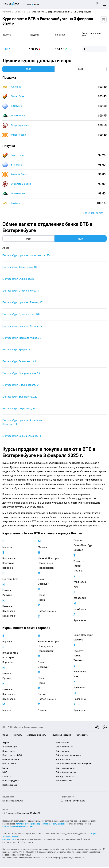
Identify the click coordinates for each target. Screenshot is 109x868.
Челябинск (80, 610)
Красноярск (9, 617)
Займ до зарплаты (65, 777)
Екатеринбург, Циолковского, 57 (21, 386)
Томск (77, 567)
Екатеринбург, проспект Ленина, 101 (23, 303)
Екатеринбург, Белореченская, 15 (21, 374)
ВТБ (26, 12)
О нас (5, 736)
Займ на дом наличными (68, 756)
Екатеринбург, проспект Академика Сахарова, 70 (22, 423)
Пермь (42, 601)
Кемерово (8, 607)
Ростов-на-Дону (47, 612)
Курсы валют (9, 752)
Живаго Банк (18, 135)
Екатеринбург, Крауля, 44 (16, 350)
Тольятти (79, 562)
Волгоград (8, 564)
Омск (41, 580)
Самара (78, 541)
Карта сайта (82, 736)
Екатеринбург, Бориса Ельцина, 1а (22, 437)
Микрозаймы (62, 743)
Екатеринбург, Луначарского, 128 (21, 315)
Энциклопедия (10, 748)
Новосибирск (46, 569)
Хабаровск (80, 599)
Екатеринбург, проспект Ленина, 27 (22, 327)
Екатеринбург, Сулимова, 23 (18, 279)
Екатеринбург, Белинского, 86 (19, 362)
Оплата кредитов (11, 782)
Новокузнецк (46, 564)
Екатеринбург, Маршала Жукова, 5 (22, 338)
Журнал (6, 743)
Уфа (76, 588)
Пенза (41, 596)
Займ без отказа (64, 782)
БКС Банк (16, 106)
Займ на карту (63, 760)
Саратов (78, 551)
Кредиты (7, 777)
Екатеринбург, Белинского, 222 (20, 398)
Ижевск (7, 591)
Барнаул (7, 548)
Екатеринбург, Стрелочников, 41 (21, 291)
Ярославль (80, 621)
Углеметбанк (18, 116)
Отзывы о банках (11, 760)
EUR (81, 239)
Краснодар (9, 612)
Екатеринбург (10, 580)
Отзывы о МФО (10, 765)
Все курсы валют (93, 213)
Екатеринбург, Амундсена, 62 (19, 409)
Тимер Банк (18, 96)
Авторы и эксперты (37, 736)
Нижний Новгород (49, 559)
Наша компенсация (61, 736)
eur (6, 49)
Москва (42, 548)
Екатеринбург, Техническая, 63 (19, 267)
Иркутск (7, 596)
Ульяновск (80, 583)
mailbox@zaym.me (14, 802)
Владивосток (10, 559)
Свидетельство (9, 840)
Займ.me (7, 12)
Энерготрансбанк (21, 125)
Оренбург (43, 585)
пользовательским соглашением (18, 828)
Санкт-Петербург (83, 546)
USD (29, 239)
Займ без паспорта (65, 769)
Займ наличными (65, 748)
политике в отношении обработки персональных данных (42, 825)
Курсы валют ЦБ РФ (12, 756)
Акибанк (16, 87)
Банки (18, 12)
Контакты (18, 736)
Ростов (42, 695)
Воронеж (8, 569)
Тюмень (78, 572)
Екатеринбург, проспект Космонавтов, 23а (26, 256)
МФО (5, 773)
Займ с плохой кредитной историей (73, 765)
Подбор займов (10, 786)
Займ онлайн (62, 752)
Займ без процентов (66, 773)
